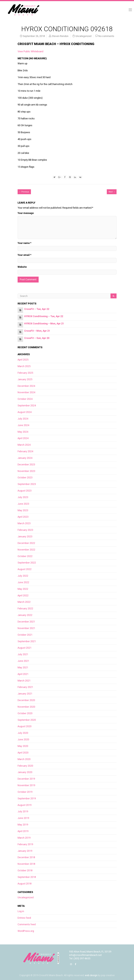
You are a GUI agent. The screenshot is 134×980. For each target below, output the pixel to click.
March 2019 (24, 838)
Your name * (24, 243)
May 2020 (23, 746)
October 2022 (25, 556)
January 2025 (25, 379)
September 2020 (27, 720)
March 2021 (24, 681)
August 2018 (25, 884)
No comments (106, 36)
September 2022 (27, 563)
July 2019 (23, 811)
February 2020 (25, 766)
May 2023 (23, 510)
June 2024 (23, 425)
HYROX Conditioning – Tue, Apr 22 (44, 316)
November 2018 (26, 864)
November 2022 (26, 550)
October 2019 (25, 792)
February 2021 (25, 687)
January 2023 (25, 536)
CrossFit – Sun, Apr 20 (37, 338)
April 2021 (23, 674)
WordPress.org (26, 931)
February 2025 (25, 373)
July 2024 (23, 419)
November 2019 (26, 785)
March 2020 (24, 759)
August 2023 (25, 491)
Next (112, 192)
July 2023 (23, 497)
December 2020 (26, 700)
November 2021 (26, 628)
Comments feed (27, 924)
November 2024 (26, 392)
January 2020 (25, 772)
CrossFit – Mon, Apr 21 (37, 331)
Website (22, 267)
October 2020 (25, 713)
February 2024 (25, 451)
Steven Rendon (60, 36)
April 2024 (23, 438)
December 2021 (26, 622)
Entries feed (24, 918)
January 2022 (25, 615)
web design (91, 975)
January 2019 (25, 851)
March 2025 (24, 366)
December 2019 (26, 779)
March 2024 (24, 445)
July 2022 (23, 576)
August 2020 (25, 726)
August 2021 (25, 648)
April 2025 (23, 360)
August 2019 (25, 805)
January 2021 (25, 694)
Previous (24, 192)
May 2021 (23, 667)
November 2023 (26, 471)
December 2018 (26, 857)
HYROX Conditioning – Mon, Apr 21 (44, 323)
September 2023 (27, 484)
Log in (21, 911)
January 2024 (25, 458)
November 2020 (26, 707)
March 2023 (24, 523)
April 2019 (23, 831)
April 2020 (23, 753)
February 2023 (25, 530)
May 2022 (23, 589)
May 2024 (23, 432)
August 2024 (25, 412)
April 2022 (23, 595)
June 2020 (23, 739)
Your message (26, 213)
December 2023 (26, 464)
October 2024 (25, 399)
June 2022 (23, 582)
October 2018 (25, 870)
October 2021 (25, 635)
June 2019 (23, 818)
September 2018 (27, 877)
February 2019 (25, 844)
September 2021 (27, 641)
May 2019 (23, 825)
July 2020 (23, 733)
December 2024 (26, 386)
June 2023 (23, 504)
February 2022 (25, 608)
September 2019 (27, 798)
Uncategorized (83, 36)
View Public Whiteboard (30, 51)
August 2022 (25, 569)
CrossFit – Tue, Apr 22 (37, 309)
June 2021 (23, 661)
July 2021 (23, 654)
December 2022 (26, 543)
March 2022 (24, 602)
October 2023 (25, 477)
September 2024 (27, 405)
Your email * (24, 255)
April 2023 (23, 517)
